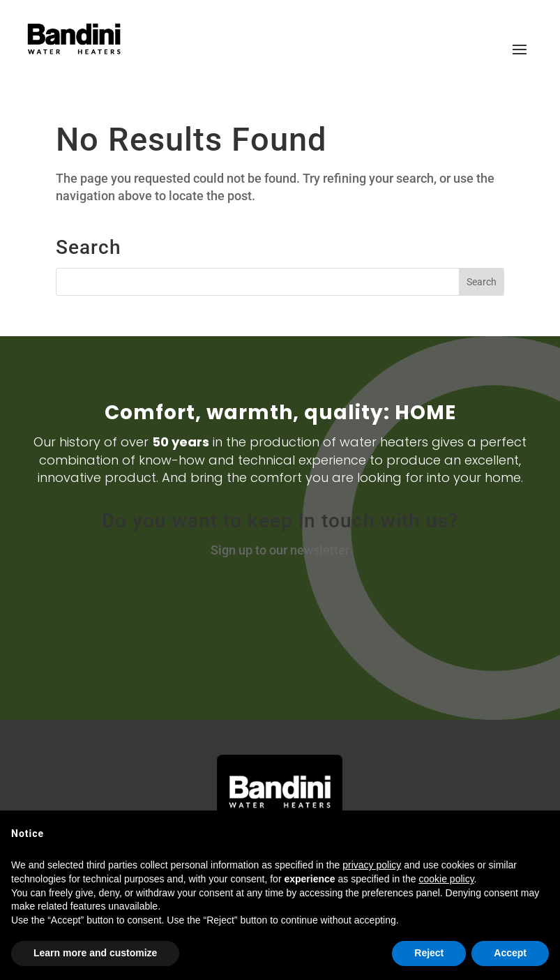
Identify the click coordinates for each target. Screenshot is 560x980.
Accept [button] (510, 953)
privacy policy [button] (372, 865)
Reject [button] (429, 953)
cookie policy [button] (446, 879)
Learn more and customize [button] (95, 953)
